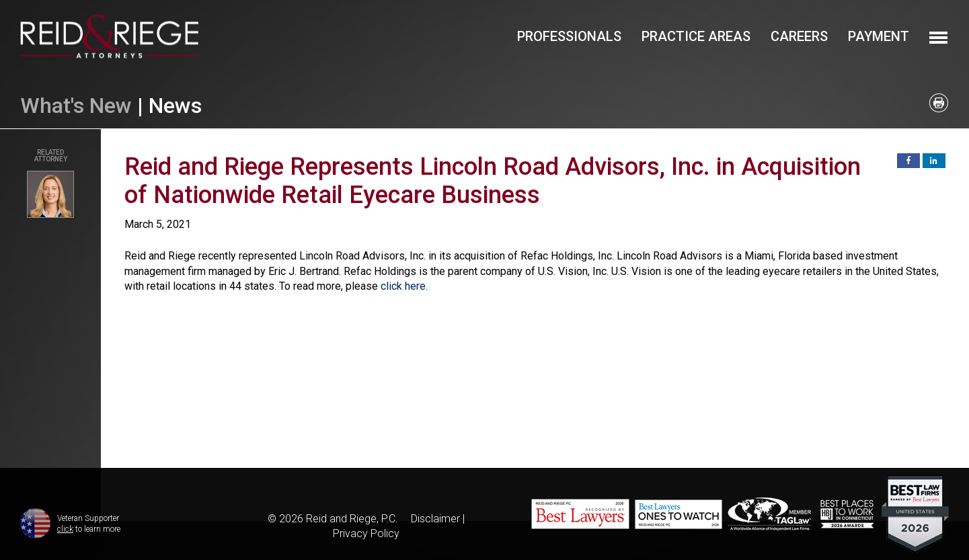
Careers (799, 36)
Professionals (569, 36)
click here (403, 286)
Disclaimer (435, 519)
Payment (879, 36)
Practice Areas (696, 36)
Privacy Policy (366, 533)
